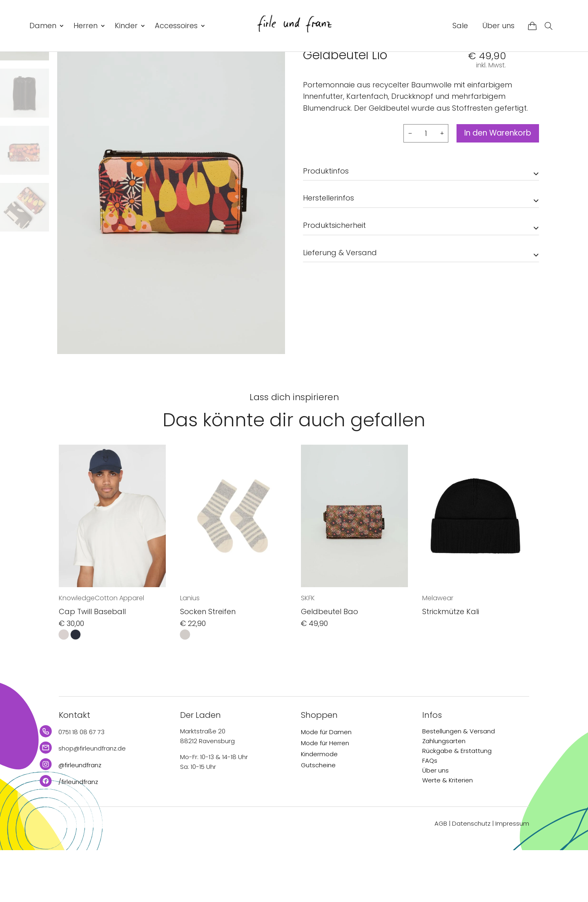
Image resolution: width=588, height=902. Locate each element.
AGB (441, 876)
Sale (460, 26)
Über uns (498, 26)
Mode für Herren (325, 795)
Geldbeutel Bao (330, 664)
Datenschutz (471, 876)
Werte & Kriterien (448, 832)
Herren (86, 26)
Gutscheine (318, 817)
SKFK (311, 89)
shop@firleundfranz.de (92, 801)
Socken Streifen (208, 664)
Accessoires (176, 26)
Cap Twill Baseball (92, 664)
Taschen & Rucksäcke (396, 70)
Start (310, 70)
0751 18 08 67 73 (81, 784)
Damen (43, 26)
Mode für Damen (326, 784)
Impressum (512, 876)
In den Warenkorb (494, 185)
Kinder (126, 26)
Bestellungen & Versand (459, 783)
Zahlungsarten (444, 793)
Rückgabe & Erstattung (457, 803)
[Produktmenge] (418, 185)
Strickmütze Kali (451, 664)
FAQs (430, 812)
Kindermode (319, 806)
